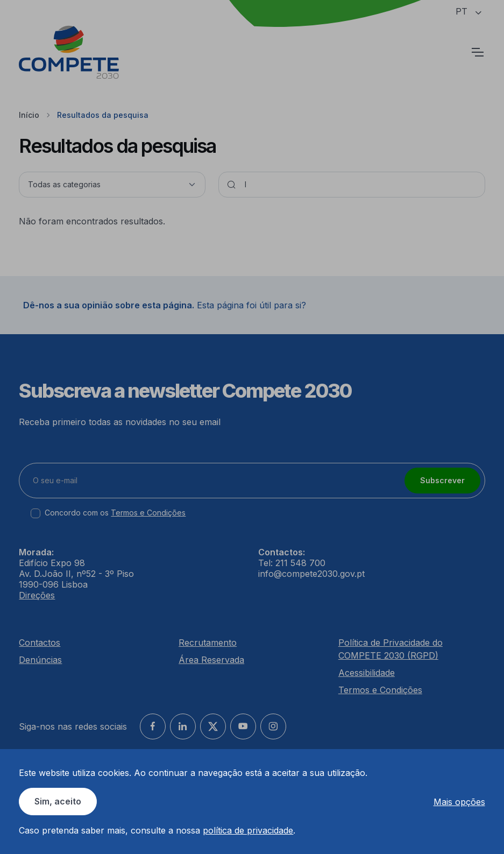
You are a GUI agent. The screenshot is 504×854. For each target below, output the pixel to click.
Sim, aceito (58, 801)
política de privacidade (248, 830)
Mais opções (459, 802)
